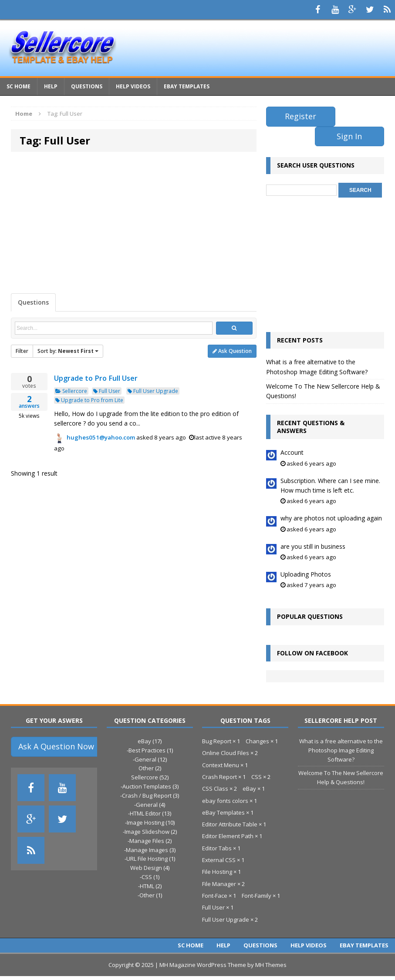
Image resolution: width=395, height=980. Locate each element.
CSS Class (215, 789)
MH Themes (271, 965)
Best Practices (147, 750)
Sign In (349, 136)
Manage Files (147, 841)
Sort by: (68, 351)
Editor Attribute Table (230, 824)
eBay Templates (187, 86)
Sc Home (19, 86)
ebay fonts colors (225, 801)
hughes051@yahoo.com (101, 437)
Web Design (146, 868)
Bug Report (217, 741)
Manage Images (147, 850)
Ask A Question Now (56, 746)
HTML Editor (145, 813)
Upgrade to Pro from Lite (89, 400)
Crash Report (219, 777)
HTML (147, 886)
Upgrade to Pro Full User (96, 378)
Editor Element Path (228, 836)
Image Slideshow (147, 832)
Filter (22, 351)
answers (29, 402)
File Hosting (217, 872)
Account (292, 452)
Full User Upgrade (153, 391)
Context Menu (221, 765)
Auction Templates (147, 786)
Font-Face (215, 896)
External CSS (219, 860)
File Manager (219, 884)
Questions (87, 86)
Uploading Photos (306, 574)
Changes (257, 741)
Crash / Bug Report (147, 795)
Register (300, 116)
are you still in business (313, 546)
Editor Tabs (217, 848)
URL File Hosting (147, 859)
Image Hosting (145, 822)
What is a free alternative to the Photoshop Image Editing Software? (341, 750)
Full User (107, 391)
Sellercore (71, 391)
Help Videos (133, 86)
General (145, 759)
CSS (147, 877)
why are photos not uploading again (331, 518)
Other (146, 768)
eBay (144, 741)
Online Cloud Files (226, 753)
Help (51, 86)
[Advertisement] (134, 222)
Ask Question (232, 351)
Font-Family (257, 896)
